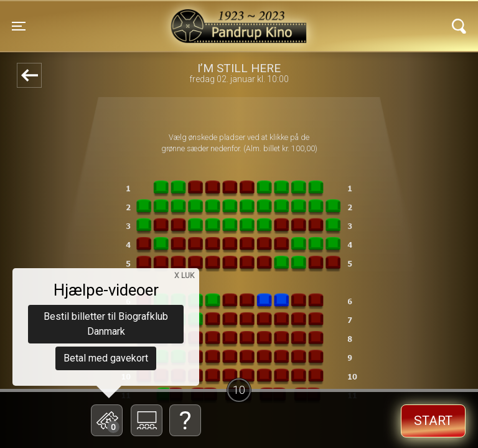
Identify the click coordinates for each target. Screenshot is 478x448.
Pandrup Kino (135, 18)
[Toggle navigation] (19, 26)
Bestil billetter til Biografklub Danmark (106, 324)
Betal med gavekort (106, 358)
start (433, 421)
